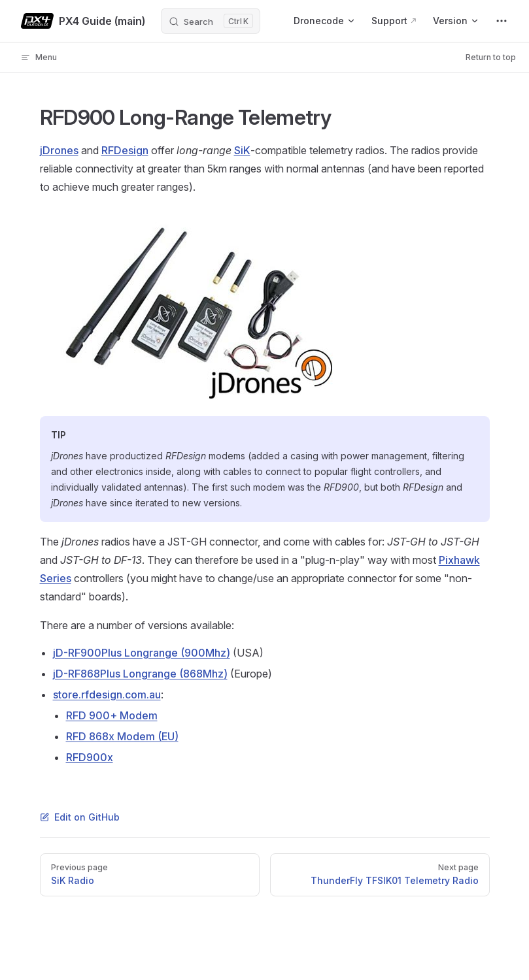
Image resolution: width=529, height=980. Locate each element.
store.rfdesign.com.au (107, 694)
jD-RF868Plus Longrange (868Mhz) (140, 674)
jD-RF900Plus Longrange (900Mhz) (142, 653)
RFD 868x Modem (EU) (122, 736)
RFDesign (125, 150)
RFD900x (90, 757)
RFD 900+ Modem (112, 715)
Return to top (491, 57)
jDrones (59, 150)
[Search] (211, 21)
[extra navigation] (502, 21)
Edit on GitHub (80, 817)
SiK (242, 150)
